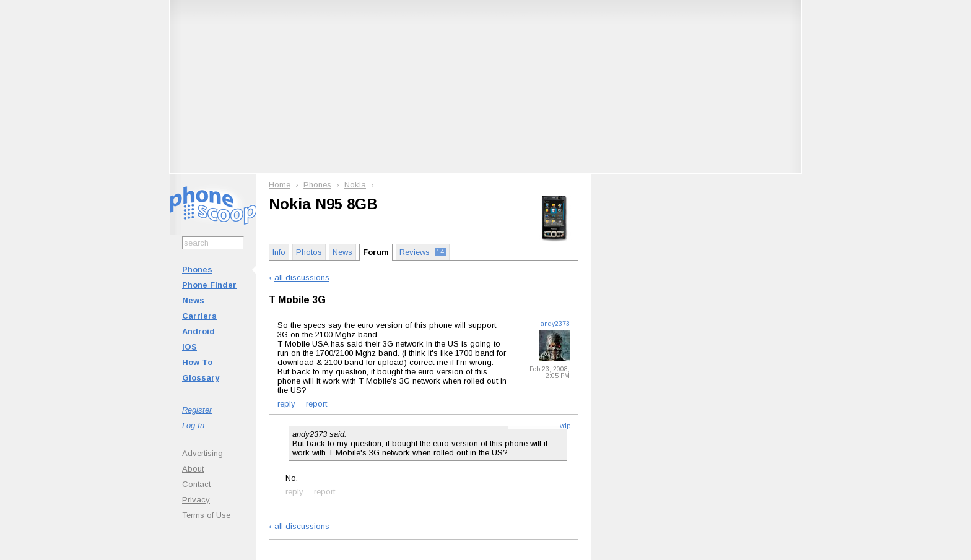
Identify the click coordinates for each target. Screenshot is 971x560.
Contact (196, 484)
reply (286, 403)
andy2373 (555, 324)
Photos (309, 252)
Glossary (201, 378)
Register (197, 410)
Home (280, 185)
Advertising (202, 453)
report (316, 403)
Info (279, 252)
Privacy (196, 500)
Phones (197, 269)
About (193, 469)
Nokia (355, 185)
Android (198, 331)
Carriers (199, 316)
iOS (189, 347)
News (193, 300)
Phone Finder (209, 285)
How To (197, 362)
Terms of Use (206, 515)
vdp (565, 426)
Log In (193, 425)
